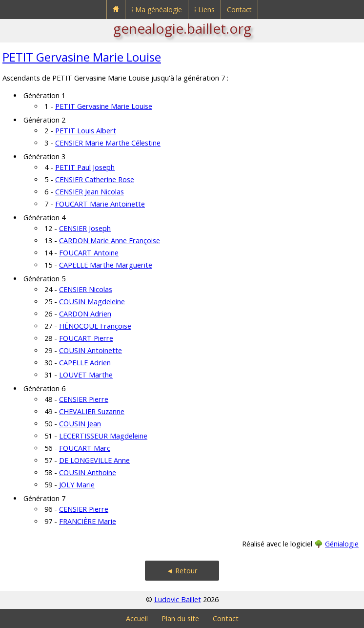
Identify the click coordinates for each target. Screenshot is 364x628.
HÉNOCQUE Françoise (95, 326)
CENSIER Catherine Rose (95, 179)
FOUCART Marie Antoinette (100, 204)
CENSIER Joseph (85, 228)
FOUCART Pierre (86, 338)
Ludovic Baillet (178, 599)
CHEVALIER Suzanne (92, 411)
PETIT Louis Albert (86, 131)
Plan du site (180, 618)
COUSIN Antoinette (91, 350)
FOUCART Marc (85, 448)
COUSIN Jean (80, 424)
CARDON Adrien (85, 314)
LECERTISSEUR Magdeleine (103, 436)
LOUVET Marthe (86, 375)
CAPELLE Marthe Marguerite (106, 265)
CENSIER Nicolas (86, 289)
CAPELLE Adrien (85, 363)
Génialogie (342, 544)
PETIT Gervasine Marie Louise (82, 57)
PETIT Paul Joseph (85, 167)
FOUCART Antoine (89, 253)
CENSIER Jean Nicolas (90, 192)
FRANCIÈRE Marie (88, 521)
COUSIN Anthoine (88, 472)
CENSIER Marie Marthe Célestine (108, 143)
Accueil (137, 618)
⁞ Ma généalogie (157, 10)
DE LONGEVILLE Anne (94, 460)
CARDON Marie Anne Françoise (110, 241)
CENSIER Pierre (84, 399)
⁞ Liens (204, 10)
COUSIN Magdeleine (92, 302)
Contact (239, 10)
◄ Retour (182, 571)
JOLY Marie (77, 485)
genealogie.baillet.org (182, 28)
